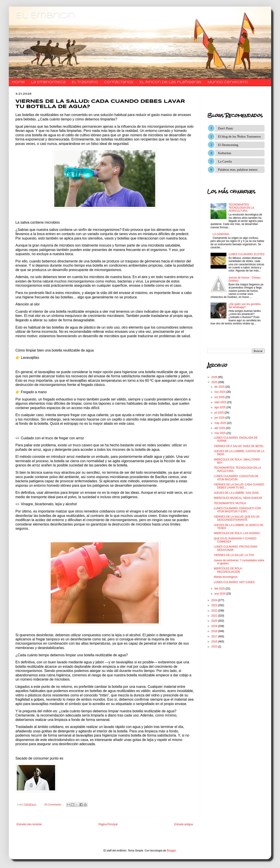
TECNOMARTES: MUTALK (230, 503)
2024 (215, 600)
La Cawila (225, 161)
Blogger (171, 851)
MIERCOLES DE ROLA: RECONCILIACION (228, 570)
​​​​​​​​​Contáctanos (119, 82)
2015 (215, 647)
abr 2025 (220, 428)
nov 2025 (220, 392)
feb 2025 (220, 589)
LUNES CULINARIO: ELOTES (247, 254)
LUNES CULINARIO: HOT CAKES (234, 582)
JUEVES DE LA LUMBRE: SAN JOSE (236, 493)
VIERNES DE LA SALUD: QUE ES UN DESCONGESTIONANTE (237, 518)
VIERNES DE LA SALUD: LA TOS (234, 555)
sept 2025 (221, 402)
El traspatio (85, 82)
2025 (215, 382)
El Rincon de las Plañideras (170, 82)
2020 (215, 621)
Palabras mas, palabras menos (238, 170)
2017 (215, 636)
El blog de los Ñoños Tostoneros (240, 137)
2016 (215, 642)
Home (18, 82)
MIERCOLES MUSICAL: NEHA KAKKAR (238, 498)
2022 (215, 611)
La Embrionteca (48, 82)
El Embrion (45, 15)
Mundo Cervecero (228, 82)
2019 (215, 626)
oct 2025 (220, 397)
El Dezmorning (228, 145)
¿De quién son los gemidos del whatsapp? (245, 306)
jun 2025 (220, 418)
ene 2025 (220, 594)
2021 (215, 616)
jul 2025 (219, 413)
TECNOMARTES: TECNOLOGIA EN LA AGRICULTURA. (241, 208)
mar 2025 (220, 433)
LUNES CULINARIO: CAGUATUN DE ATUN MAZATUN (236, 478)
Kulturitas (225, 153)
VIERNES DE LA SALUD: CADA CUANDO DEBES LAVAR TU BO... (239, 486)
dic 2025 (220, 387)
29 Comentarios (53, 804)
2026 (215, 377)
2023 (215, 605)
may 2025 (221, 423)
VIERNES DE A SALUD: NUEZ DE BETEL (239, 446)
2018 (215, 631)
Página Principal (108, 824)
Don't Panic (226, 128)
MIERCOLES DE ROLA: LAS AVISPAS (237, 533)
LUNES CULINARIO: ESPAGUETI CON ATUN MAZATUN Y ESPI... (237, 510)
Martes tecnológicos (226, 577)
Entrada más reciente (29, 824)
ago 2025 (220, 407)
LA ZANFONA (221, 234)
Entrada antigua (184, 824)
